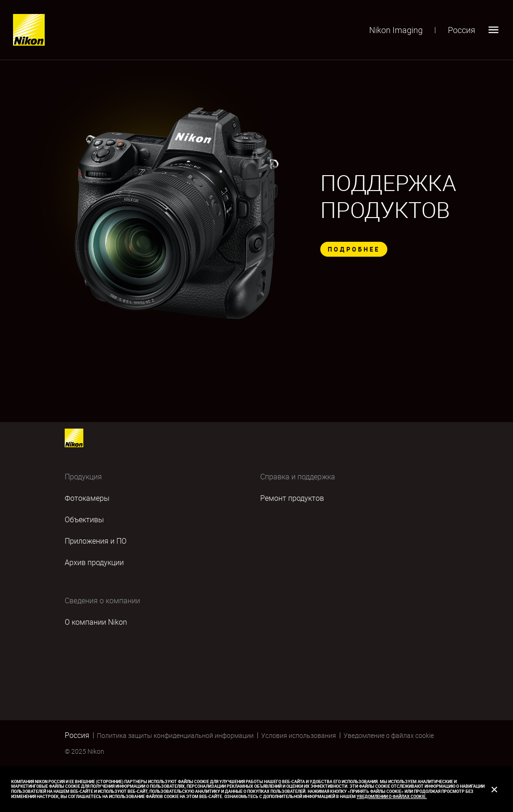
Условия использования (299, 735)
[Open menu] (493, 30)
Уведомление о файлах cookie (389, 735)
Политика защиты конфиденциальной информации (175, 735)
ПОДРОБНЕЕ (354, 249)
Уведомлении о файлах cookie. (392, 796)
